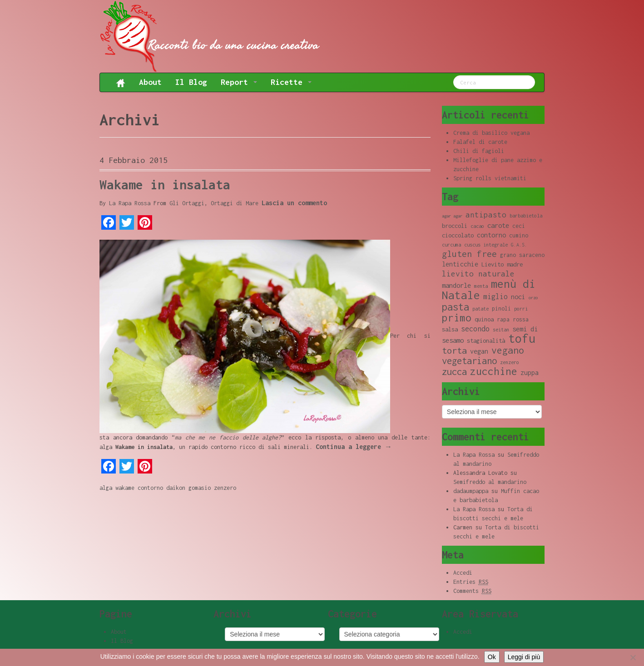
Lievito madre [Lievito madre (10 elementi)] (502, 264)
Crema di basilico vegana (491, 133)
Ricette (291, 82)
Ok (492, 657)
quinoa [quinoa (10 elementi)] (484, 319)
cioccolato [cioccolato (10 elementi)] (458, 235)
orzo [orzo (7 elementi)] (533, 298)
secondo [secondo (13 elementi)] (475, 328)
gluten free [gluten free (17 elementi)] (469, 254)
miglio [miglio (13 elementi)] (495, 296)
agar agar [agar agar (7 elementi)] (452, 216)
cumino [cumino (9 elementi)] (519, 235)
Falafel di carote (480, 142)
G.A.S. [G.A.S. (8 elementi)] (519, 245)
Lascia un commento (294, 203)
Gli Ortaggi (187, 203)
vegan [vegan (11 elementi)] (479, 351)
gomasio (200, 488)
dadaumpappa (471, 491)
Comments (472, 591)
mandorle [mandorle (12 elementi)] (456, 285)
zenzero (225, 488)
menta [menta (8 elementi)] (481, 286)
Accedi (463, 573)
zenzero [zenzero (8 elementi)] (510, 362)
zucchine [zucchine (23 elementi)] (494, 371)
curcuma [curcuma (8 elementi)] (451, 245)
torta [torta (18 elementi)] (454, 350)
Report (239, 82)
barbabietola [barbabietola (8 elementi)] (526, 216)
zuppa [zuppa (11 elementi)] (530, 372)
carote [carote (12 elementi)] (498, 225)
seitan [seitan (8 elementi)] (501, 330)
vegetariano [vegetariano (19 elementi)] (469, 361)
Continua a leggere (354, 446)
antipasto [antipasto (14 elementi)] (486, 215)
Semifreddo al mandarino (490, 482)
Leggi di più (524, 657)
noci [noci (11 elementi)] (518, 297)
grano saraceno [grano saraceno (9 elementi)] (522, 255)
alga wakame (117, 488)
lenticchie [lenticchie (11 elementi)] (460, 264)
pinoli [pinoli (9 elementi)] (501, 308)
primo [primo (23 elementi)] (457, 318)
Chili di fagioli (479, 151)
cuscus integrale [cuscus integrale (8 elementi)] (486, 245)
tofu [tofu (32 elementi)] (522, 338)
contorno (150, 488)
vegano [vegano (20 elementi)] (508, 350)
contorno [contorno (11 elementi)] (491, 235)
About (150, 82)
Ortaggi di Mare (235, 203)
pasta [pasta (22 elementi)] (456, 307)
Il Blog (191, 82)
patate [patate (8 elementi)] (481, 309)
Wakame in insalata (165, 185)
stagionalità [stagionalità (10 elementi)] (486, 340)
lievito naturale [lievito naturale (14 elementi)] (478, 274)
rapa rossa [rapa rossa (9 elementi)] (513, 319)
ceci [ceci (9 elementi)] (519, 226)
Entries (471, 582)
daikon (176, 488)
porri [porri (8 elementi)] (521, 309)
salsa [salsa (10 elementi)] (450, 329)
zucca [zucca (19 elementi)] (454, 372)
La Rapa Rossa (130, 203)
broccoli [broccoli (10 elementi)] (455, 226)
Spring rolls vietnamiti (490, 178)
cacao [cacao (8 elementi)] (477, 226)
